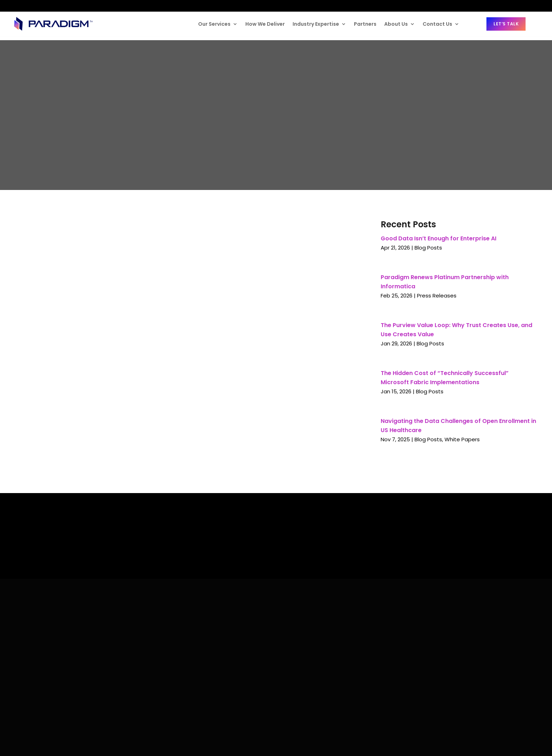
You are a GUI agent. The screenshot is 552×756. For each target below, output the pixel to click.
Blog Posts (428, 248)
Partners (365, 24)
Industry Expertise (316, 24)
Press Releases (437, 296)
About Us (396, 24)
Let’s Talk (506, 24)
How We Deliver (265, 24)
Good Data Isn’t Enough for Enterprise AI (438, 238)
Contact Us (437, 24)
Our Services (214, 24)
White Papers (462, 439)
